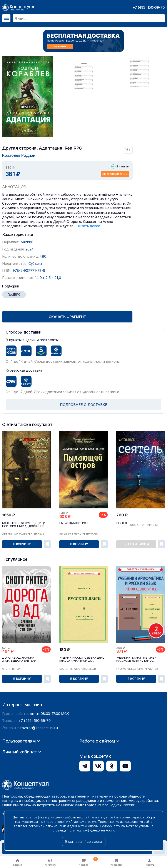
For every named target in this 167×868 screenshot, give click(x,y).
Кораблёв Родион (19, 155)
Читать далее (88, 226)
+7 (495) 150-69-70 (149, 7)
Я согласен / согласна (83, 841)
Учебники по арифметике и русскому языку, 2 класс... (136, 659)
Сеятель (122, 523)
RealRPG (14, 295)
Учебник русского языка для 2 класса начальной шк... (82, 659)
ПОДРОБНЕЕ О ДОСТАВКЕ (84, 405)
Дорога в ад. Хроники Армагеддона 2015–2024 (19, 659)
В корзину (22, 544)
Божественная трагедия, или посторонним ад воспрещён (24, 525)
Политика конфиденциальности (91, 830)
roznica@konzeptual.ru (39, 769)
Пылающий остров (73, 523)
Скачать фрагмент (67, 317)
